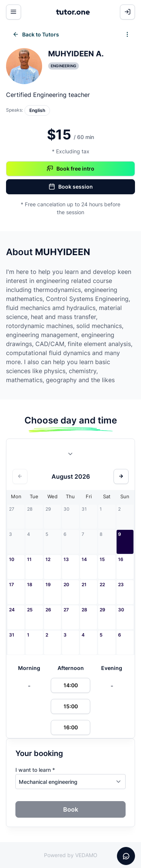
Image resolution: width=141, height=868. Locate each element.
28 (84, 610)
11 (29, 559)
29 (102, 610)
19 (48, 584)
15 (102, 559)
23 (121, 584)
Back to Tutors (36, 35)
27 (66, 610)
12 (48, 559)
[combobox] (71, 455)
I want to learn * (35, 770)
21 (84, 584)
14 (84, 559)
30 (121, 610)
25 (30, 610)
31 (12, 635)
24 (12, 610)
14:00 (71, 685)
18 (30, 584)
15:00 (71, 706)
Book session (71, 187)
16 (121, 559)
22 (102, 584)
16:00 (71, 727)
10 (12, 559)
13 (66, 559)
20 (66, 584)
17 (11, 584)
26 (48, 610)
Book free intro (70, 169)
